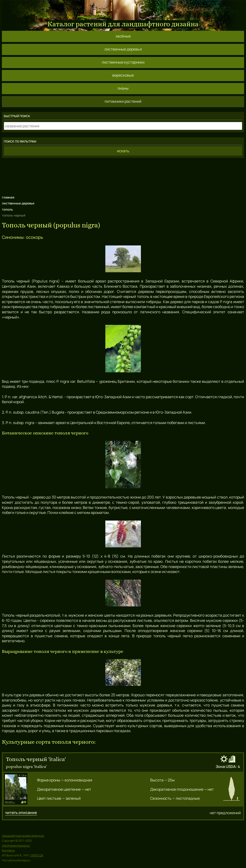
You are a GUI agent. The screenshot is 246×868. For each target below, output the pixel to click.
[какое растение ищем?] (123, 126)
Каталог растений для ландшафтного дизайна (123, 24)
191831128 (37, 855)
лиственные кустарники (123, 62)
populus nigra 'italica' (26, 766)
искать (123, 151)
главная (8, 197)
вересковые (123, 75)
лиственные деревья (123, 49)
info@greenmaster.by (16, 846)
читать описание (21, 813)
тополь (7, 209)
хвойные (123, 36)
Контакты (8, 850)
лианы (123, 88)
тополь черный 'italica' (36, 759)
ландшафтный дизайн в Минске (23, 836)
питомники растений (123, 101)
